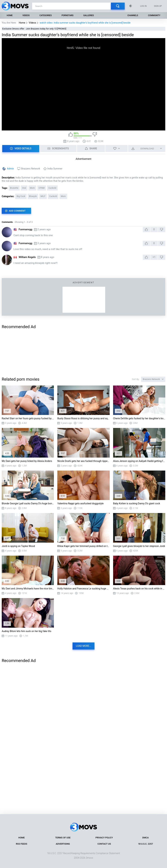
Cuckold (52, 188)
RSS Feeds (22, 844)
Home (10, 15)
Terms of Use (63, 838)
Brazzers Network (31, 169)
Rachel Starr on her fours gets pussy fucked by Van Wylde (28, 418)
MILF (43, 196)
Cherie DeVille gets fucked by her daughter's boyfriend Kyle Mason (139, 418)
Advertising (63, 844)
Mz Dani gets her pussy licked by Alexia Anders (27, 461)
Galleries (89, 15)
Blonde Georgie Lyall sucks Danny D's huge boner (28, 503)
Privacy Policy (104, 838)
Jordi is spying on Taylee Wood (18, 546)
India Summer (55, 169)
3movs (89, 858)
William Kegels (27, 257)
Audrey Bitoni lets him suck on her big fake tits (27, 631)
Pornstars (67, 15)
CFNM (42, 188)
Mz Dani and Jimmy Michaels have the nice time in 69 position (28, 589)
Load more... (84, 646)
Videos (26, 15)
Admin (10, 169)
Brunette (14, 188)
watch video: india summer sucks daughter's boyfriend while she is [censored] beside (85, 23)
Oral (24, 188)
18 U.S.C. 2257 (145, 844)
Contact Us (104, 844)
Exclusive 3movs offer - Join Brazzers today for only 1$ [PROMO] (34, 29)
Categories (46, 15)
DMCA (145, 838)
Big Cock (21, 196)
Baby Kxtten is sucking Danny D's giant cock (137, 503)
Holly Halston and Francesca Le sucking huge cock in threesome (83, 589)
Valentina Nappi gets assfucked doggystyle (80, 503)
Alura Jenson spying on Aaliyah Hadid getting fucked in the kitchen (139, 461)
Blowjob (33, 196)
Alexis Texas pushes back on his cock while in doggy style (139, 589)
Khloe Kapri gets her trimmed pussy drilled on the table (83, 546)
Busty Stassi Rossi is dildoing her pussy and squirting (83, 418)
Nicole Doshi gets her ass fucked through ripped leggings (83, 461)
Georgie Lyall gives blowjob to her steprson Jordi (139, 546)
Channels (133, 15)
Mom (32, 188)
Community (154, 15)
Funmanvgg (25, 229)
